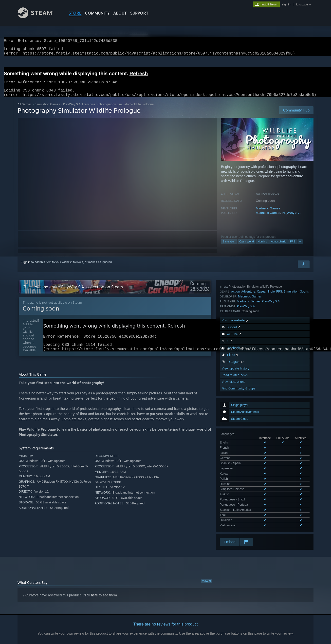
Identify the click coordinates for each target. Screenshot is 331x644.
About (120, 13)
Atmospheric (279, 247)
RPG (279, 376)
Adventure (248, 376)
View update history (236, 453)
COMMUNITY (97, 13)
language (302, 4)
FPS (293, 247)
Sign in (26, 268)
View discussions (233, 466)
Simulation (229, 247)
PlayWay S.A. (292, 219)
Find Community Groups (239, 473)
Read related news (235, 460)
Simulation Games (47, 110)
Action (235, 376)
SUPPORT (139, 13)
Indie (271, 376)
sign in (286, 4)
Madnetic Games (268, 214)
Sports (304, 376)
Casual (262, 376)
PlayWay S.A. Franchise (79, 110)
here (94, 563)
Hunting (262, 247)
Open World (247, 247)
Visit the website (235, 405)
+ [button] (300, 247)
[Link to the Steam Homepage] (39, 17)
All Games (25, 110)
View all (207, 549)
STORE (75, 13)
